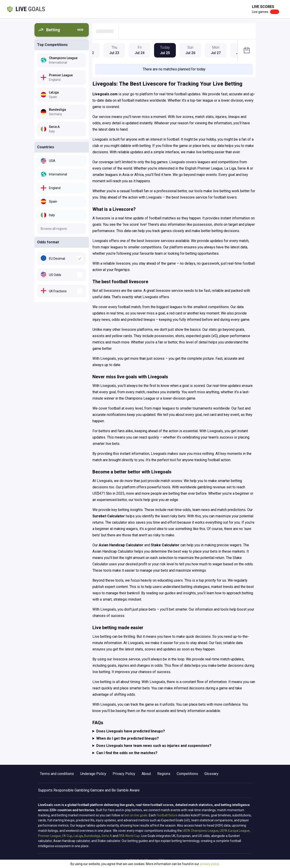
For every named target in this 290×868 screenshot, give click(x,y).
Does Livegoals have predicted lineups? (131, 731)
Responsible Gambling (71, 790)
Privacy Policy (124, 774)
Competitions (187, 774)
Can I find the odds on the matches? (127, 753)
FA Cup (67, 836)
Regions (164, 774)
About (146, 774)
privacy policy (209, 864)
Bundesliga (92, 836)
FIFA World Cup (129, 836)
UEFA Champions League (201, 831)
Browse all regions (54, 229)
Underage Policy (93, 774)
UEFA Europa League (235, 831)
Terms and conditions (57, 774)
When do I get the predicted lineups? (128, 738)
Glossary (211, 774)
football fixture (167, 815)
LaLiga (78, 836)
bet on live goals (136, 815)
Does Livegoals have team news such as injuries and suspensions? (154, 746)
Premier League (50, 836)
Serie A (107, 836)
